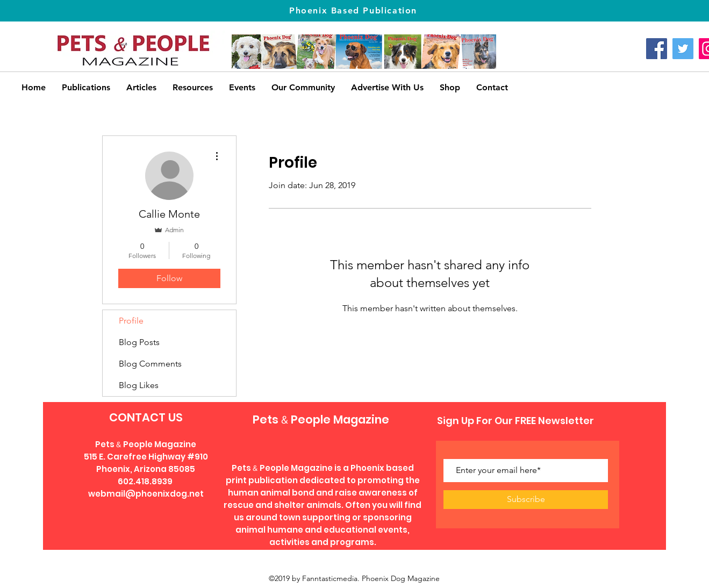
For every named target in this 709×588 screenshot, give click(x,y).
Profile (131, 321)
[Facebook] (657, 49)
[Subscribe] (526, 500)
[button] (193, 87)
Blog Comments (150, 364)
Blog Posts (139, 342)
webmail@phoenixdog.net (146, 494)
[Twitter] (683, 49)
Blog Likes (139, 385)
